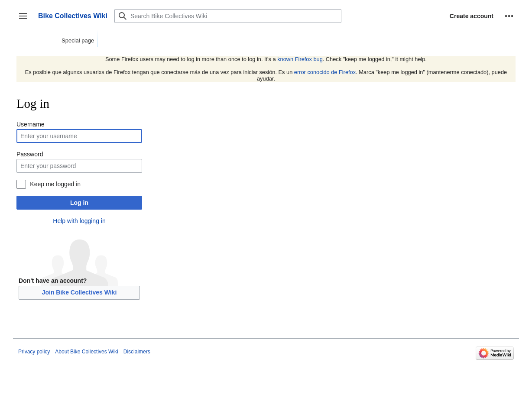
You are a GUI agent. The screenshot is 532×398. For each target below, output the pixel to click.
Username (31, 124)
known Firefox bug (300, 59)
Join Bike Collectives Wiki (79, 292)
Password (30, 154)
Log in (79, 203)
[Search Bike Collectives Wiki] (228, 16)
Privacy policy (34, 352)
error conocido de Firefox (325, 72)
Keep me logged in (55, 184)
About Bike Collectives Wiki (86, 352)
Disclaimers (137, 352)
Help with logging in (79, 221)
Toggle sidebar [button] (26, 20)
